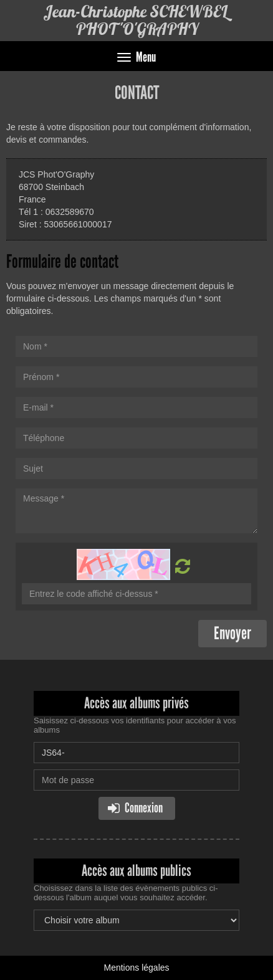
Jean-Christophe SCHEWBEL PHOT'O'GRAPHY (136, 20)
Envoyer (232, 633)
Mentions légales (136, 968)
